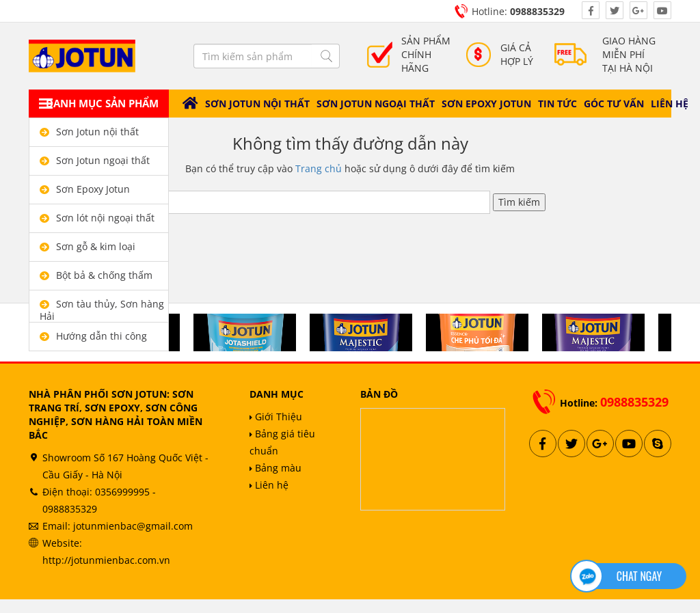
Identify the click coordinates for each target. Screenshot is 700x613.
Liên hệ (670, 104)
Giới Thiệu (276, 417)
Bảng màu (275, 468)
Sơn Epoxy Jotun (486, 104)
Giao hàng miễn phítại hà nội (629, 54)
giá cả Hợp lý (517, 54)
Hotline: (518, 11)
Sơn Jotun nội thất (257, 104)
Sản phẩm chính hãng (426, 54)
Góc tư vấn (614, 104)
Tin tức (557, 104)
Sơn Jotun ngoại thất (376, 104)
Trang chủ (319, 168)
